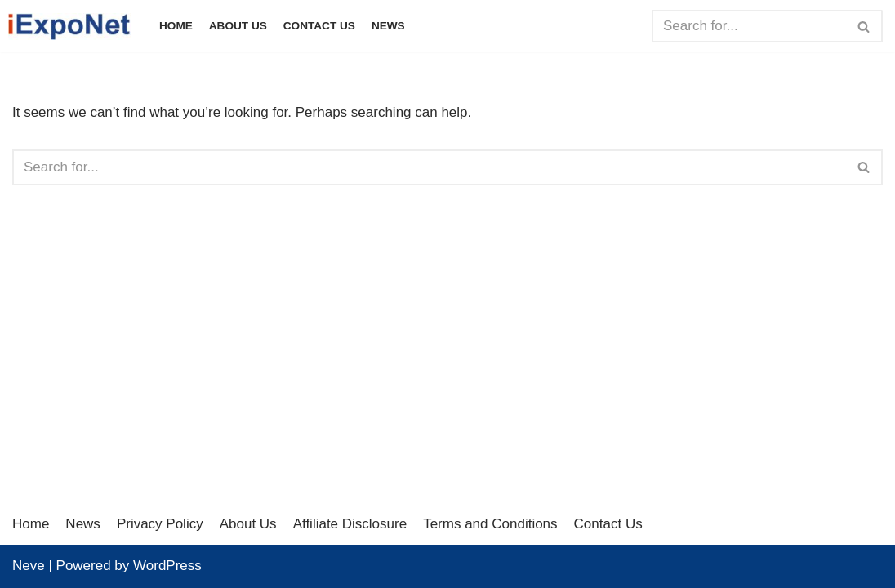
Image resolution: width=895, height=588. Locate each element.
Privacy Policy (160, 524)
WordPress (167, 566)
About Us (238, 26)
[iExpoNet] (73, 27)
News (388, 26)
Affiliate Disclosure (350, 524)
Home (176, 26)
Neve (29, 566)
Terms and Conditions (490, 524)
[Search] (749, 26)
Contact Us (319, 26)
